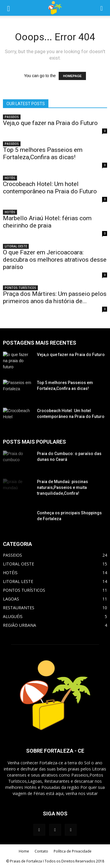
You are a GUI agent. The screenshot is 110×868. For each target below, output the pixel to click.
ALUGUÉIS (13, 616)
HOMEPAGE (72, 76)
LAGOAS (11, 599)
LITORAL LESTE (18, 581)
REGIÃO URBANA (20, 625)
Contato (41, 851)
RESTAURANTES (19, 608)
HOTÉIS (10, 178)
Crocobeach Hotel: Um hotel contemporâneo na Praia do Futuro (50, 188)
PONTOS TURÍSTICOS (20, 288)
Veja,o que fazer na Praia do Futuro (50, 123)
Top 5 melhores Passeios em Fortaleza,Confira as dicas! (43, 153)
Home (24, 851)
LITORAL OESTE (16, 246)
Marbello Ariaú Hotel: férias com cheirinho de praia (47, 222)
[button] (102, 8)
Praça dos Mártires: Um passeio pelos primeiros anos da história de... (55, 297)
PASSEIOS (12, 117)
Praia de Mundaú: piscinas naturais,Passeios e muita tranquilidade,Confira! (62, 487)
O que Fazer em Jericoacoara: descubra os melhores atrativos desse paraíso (55, 260)
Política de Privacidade (73, 851)
